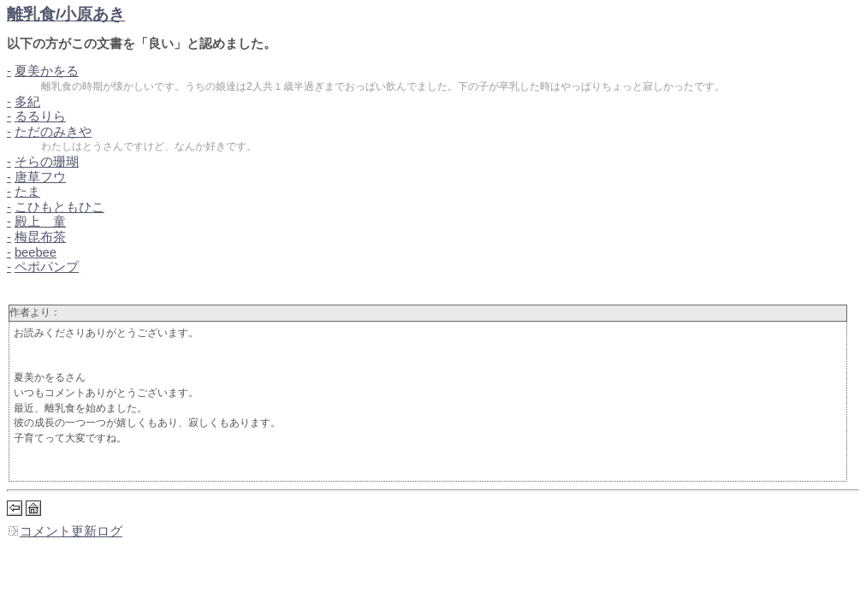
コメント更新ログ (65, 531)
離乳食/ (66, 14)
